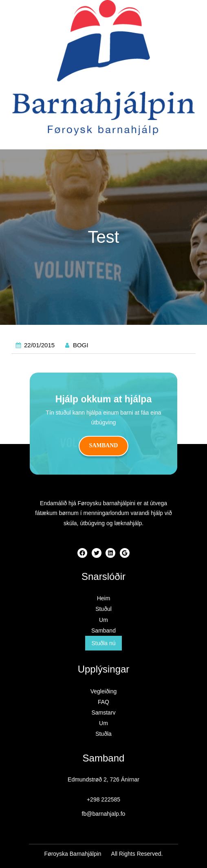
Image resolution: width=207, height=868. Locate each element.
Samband (104, 445)
